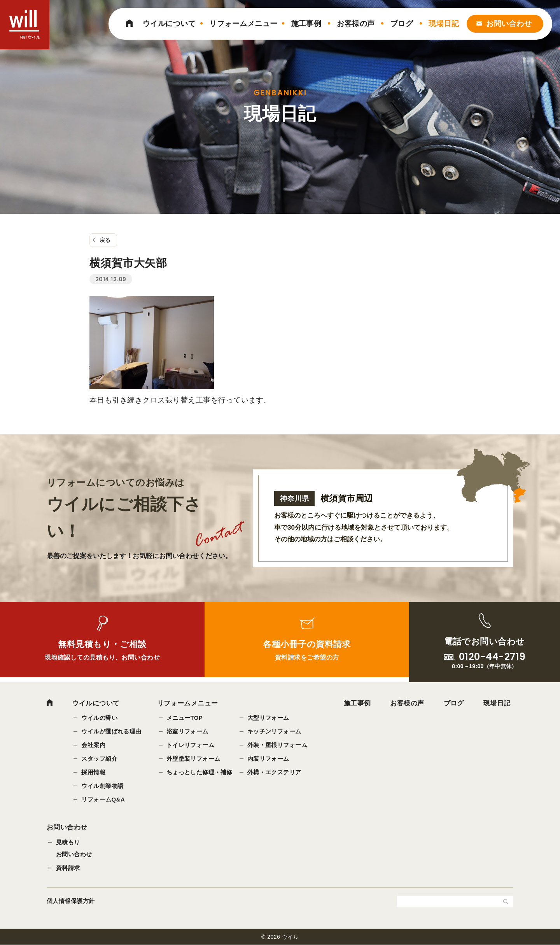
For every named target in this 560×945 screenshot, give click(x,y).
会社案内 (93, 745)
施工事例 (306, 24)
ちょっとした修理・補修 (199, 772)
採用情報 (93, 772)
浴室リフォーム (187, 731)
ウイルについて (169, 24)
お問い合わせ (509, 24)
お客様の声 (356, 24)
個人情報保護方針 (71, 901)
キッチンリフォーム (274, 731)
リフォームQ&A (103, 799)
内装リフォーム (268, 759)
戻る (105, 240)
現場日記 (444, 24)
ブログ (402, 24)
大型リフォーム (268, 718)
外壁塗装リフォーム (193, 759)
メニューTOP (185, 718)
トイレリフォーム (191, 745)
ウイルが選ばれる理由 (111, 731)
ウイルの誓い (99, 718)
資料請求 (68, 868)
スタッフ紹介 (99, 759)
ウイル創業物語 (102, 786)
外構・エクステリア (274, 772)
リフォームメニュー (243, 24)
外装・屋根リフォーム (277, 745)
